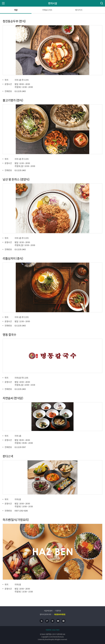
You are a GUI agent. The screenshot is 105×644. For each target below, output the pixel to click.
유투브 (58, 621)
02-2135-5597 (20, 447)
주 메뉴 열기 (3, 3)
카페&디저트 (47, 10)
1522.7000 (56, 630)
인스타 (63, 621)
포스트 (47, 621)
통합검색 (102, 3)
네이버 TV (52, 621)
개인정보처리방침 (60, 614)
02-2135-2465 (20, 91)
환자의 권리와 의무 (46, 614)
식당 (16, 10)
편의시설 (52, 3)
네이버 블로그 (42, 621)
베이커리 (79, 10)
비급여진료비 (48, 611)
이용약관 (58, 611)
